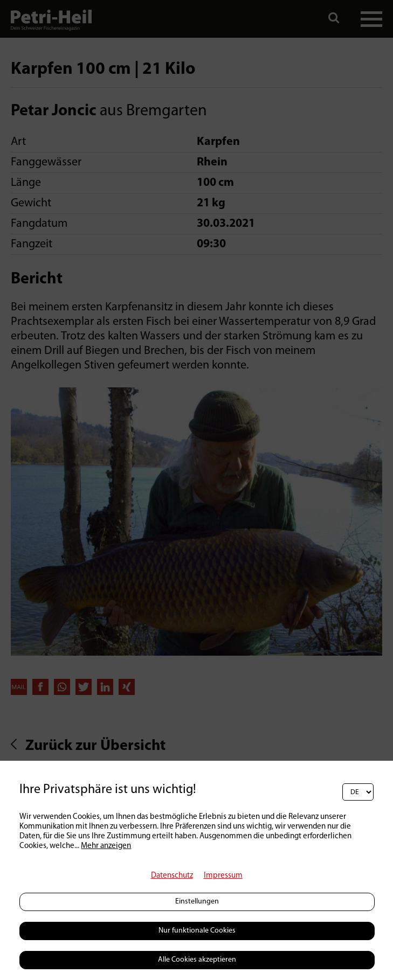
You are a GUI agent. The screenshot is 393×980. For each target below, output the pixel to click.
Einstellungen (197, 902)
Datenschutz (172, 876)
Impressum (223, 876)
